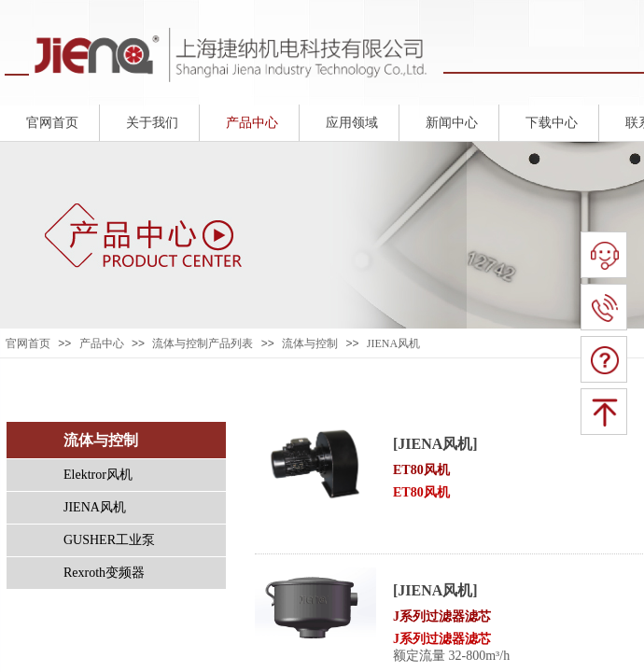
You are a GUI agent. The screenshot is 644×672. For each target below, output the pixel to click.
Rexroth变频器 (104, 573)
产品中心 (102, 343)
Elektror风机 (98, 475)
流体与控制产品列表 (203, 343)
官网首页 (28, 343)
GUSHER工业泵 (109, 540)
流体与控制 (310, 343)
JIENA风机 (393, 343)
